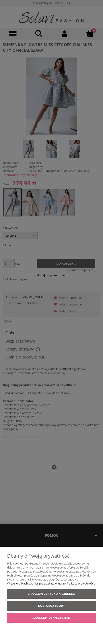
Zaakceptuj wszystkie (51, 618)
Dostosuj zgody (51, 606)
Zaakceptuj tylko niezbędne (52, 594)
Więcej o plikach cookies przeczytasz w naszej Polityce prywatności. (51, 583)
